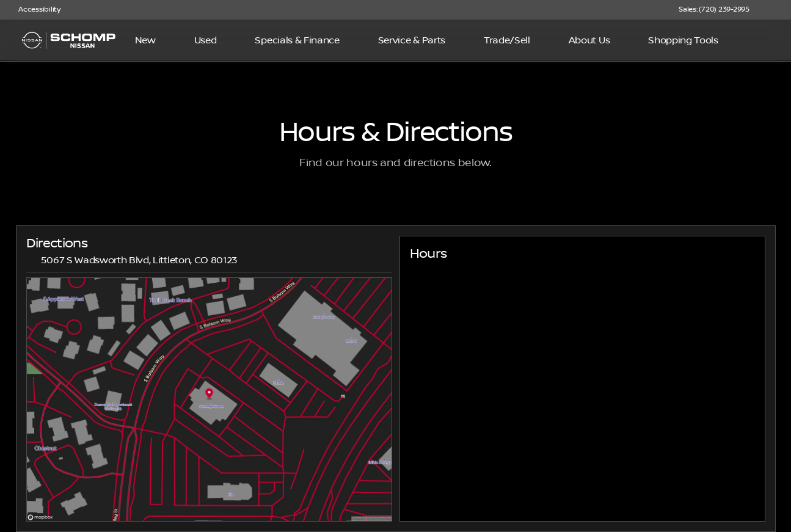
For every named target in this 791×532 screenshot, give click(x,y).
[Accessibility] (34, 10)
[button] (776, 10)
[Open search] (763, 40)
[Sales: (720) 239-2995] (714, 10)
